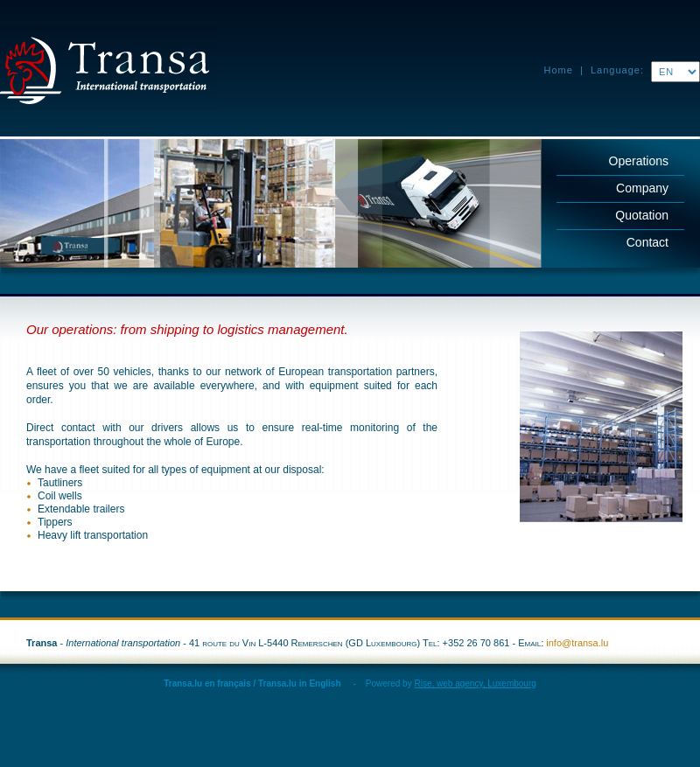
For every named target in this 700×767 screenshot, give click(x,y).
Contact (647, 242)
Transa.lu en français (207, 683)
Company (642, 188)
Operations (639, 161)
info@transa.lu (577, 643)
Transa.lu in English (299, 683)
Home (559, 70)
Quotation (642, 215)
